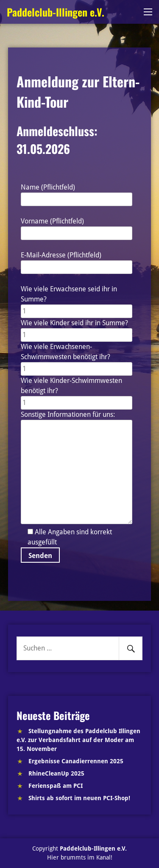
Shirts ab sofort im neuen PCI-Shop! (79, 798)
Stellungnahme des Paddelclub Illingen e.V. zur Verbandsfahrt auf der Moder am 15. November (78, 740)
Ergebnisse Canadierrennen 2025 (76, 761)
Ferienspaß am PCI (56, 786)
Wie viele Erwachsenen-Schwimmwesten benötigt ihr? (77, 358)
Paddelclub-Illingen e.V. (56, 12)
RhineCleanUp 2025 (56, 773)
